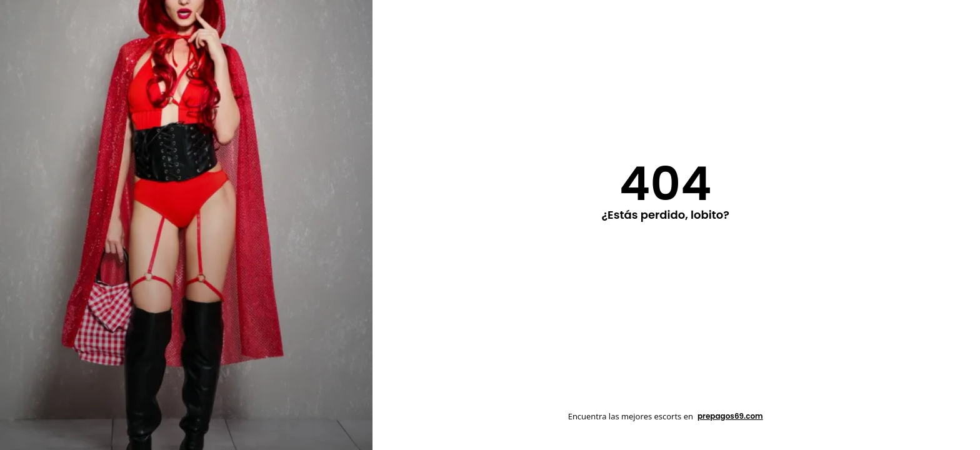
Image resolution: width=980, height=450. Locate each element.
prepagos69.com (730, 416)
